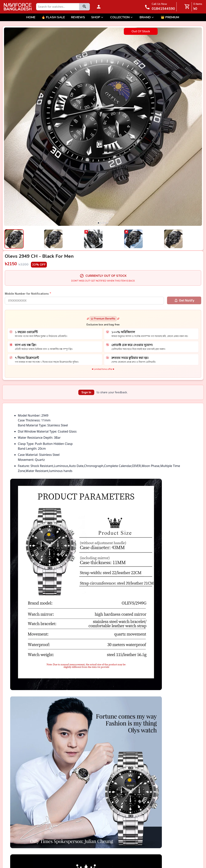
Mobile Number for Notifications (28, 293)
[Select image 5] (183, 239)
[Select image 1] (23, 239)
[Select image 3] (103, 239)
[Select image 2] (63, 239)
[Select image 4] (143, 239)
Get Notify (184, 300)
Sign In (86, 392)
